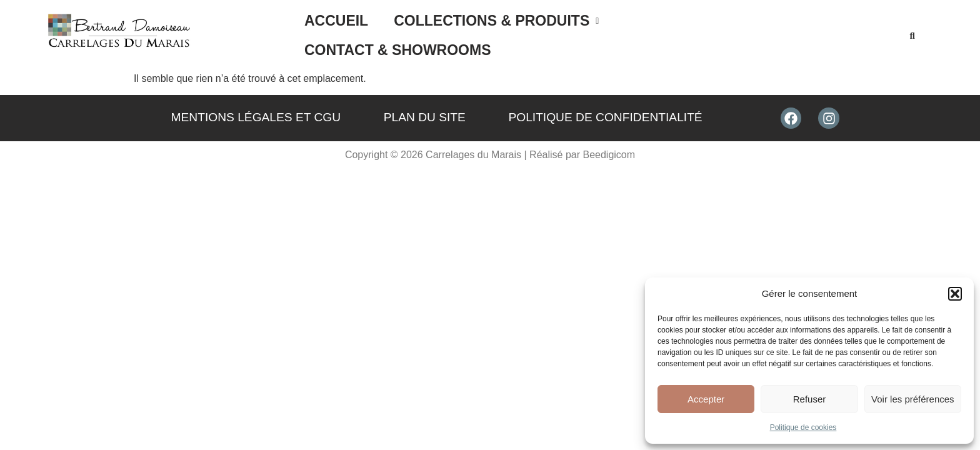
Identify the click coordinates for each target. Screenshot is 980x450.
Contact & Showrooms (718, 32)
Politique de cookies (803, 427)
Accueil (336, 32)
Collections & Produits (496, 32)
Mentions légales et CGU (256, 110)
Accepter (706, 399)
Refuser (810, 399)
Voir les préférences (913, 399)
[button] (955, 294)
